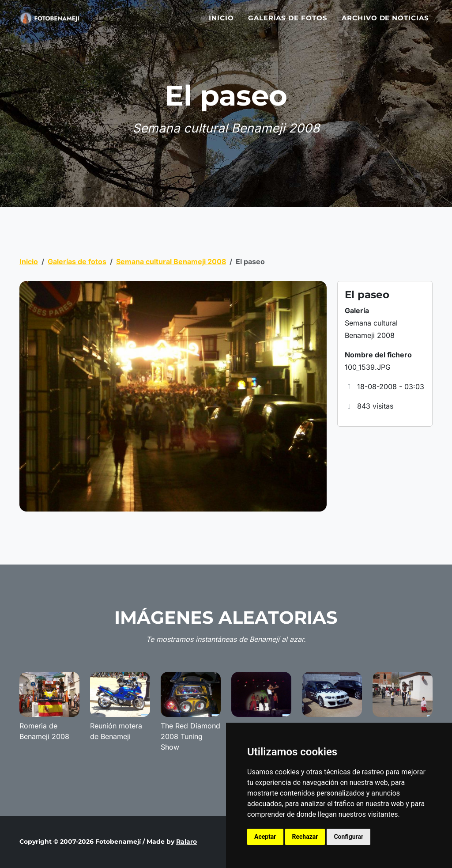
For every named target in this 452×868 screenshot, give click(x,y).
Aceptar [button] (265, 837)
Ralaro (186, 841)
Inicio (221, 23)
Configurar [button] (348, 837)
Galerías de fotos (288, 23)
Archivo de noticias (385, 23)
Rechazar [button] (305, 837)
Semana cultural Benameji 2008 (171, 262)
